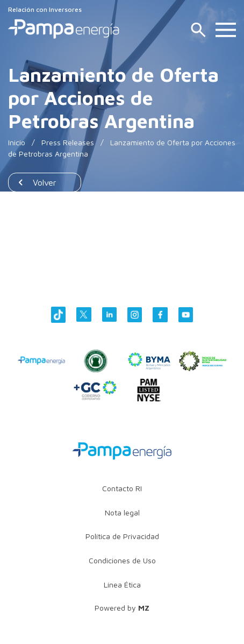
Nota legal (122, 512)
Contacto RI (122, 488)
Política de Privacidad (122, 536)
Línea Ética (122, 585)
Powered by (122, 608)
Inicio (17, 142)
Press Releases (68, 142)
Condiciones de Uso (122, 560)
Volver (45, 182)
